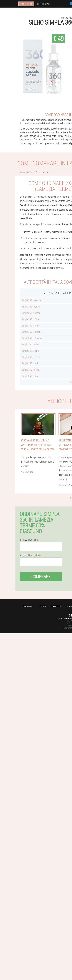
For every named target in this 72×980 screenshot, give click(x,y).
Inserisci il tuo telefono (30, 555)
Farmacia (28, 606)
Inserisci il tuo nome (29, 540)
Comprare (41, 577)
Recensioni (42, 606)
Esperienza (56, 606)
